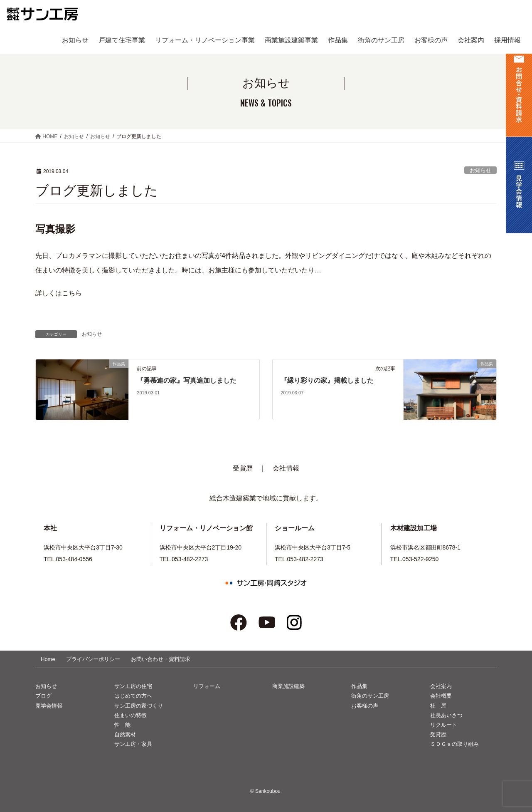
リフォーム (207, 686)
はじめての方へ (133, 696)
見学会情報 (49, 706)
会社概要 (441, 696)
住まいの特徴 (131, 715)
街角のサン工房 (370, 696)
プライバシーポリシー (93, 659)
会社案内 (441, 686)
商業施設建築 (288, 686)
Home (48, 659)
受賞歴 (243, 468)
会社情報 (286, 468)
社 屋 (438, 706)
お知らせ (480, 170)
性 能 (122, 725)
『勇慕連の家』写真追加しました (187, 380)
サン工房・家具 (133, 744)
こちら (72, 293)
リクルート (444, 725)
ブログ (43, 696)
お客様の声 (365, 706)
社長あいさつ (446, 715)
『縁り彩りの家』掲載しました (327, 380)
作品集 (359, 686)
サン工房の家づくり (139, 706)
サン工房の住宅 (133, 686)
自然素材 (125, 734)
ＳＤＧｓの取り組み (454, 744)
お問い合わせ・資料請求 (161, 659)
